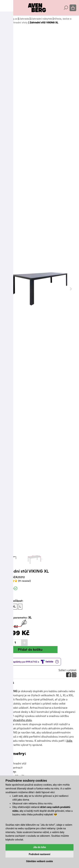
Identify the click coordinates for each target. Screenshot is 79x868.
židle (69, 741)
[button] (8, 289)
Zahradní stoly (19, 22)
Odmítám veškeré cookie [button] (39, 861)
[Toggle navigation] (5, 8)
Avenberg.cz (10, 19)
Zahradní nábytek (42, 19)
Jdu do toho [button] (40, 847)
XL (6, 607)
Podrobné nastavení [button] (39, 854)
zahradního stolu (22, 720)
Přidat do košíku (30, 649)
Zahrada (24, 19)
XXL (13, 607)
